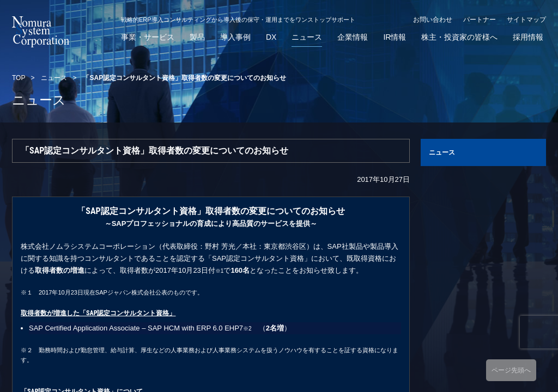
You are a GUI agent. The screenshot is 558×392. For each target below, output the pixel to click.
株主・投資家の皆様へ (459, 37)
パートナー (480, 20)
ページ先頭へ (511, 370)
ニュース (307, 37)
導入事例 (235, 37)
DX (271, 37)
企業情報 (353, 37)
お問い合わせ (433, 20)
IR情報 (395, 37)
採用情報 (528, 37)
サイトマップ (526, 20)
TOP (19, 78)
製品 (197, 37)
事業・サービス (148, 37)
